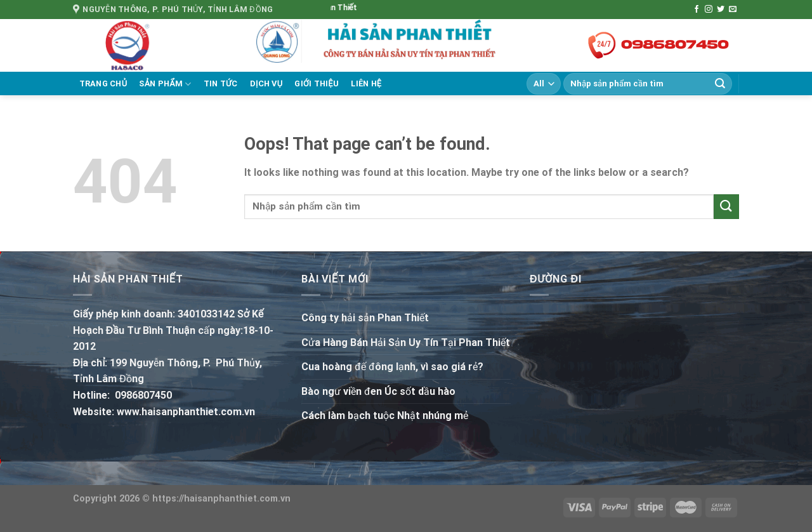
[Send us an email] (733, 10)
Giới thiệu (317, 83)
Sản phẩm (165, 84)
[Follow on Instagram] (709, 10)
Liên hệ (366, 83)
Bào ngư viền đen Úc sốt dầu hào (378, 391)
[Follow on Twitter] (721, 10)
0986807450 (143, 395)
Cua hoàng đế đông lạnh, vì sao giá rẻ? (392, 367)
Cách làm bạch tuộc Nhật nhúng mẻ (385, 416)
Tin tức (221, 83)
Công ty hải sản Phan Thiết (365, 318)
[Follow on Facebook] (697, 10)
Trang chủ (103, 83)
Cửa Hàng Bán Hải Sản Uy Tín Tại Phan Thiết (406, 342)
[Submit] (720, 84)
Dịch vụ (266, 83)
